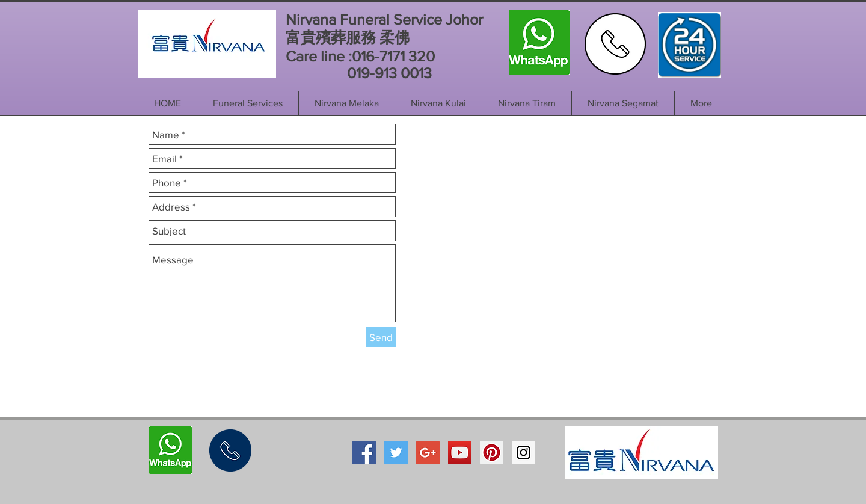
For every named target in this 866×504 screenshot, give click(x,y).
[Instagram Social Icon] (524, 453)
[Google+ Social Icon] (428, 453)
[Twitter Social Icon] (396, 453)
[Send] (381, 337)
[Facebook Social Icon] (364, 453)
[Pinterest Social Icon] (492, 453)
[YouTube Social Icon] (460, 453)
